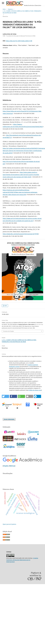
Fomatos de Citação (8, 331)
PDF (6, 306)
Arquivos (10, 9)
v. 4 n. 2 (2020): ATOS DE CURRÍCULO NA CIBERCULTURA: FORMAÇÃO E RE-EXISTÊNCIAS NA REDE (22, 12)
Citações (6, 466)
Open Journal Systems (9, 524)
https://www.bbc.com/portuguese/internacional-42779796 (21, 234)
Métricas (12, 466)
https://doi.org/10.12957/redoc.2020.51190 (19, 41)
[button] (5, 396)
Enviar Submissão (9, 419)
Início (4, 9)
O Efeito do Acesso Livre (35, 390)
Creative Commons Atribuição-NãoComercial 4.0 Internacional (22, 560)
